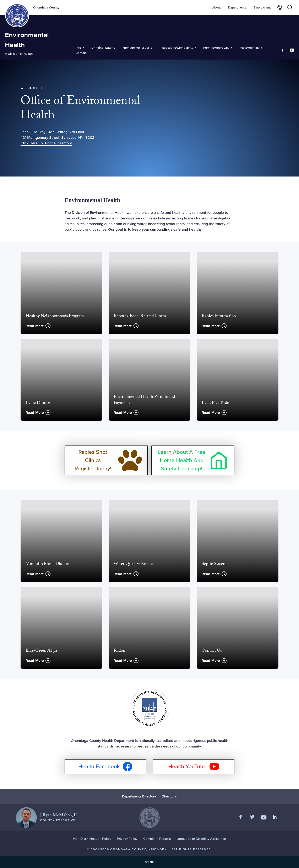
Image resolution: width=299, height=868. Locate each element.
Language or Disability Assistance (201, 839)
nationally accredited (155, 741)
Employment (262, 7)
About (216, 7)
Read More (35, 326)
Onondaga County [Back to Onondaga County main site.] (46, 7)
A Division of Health (19, 54)
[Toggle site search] (290, 7)
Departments (237, 7)
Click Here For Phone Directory (46, 143)
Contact (81, 53)
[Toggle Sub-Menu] (80, 48)
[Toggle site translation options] (280, 7)
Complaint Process (157, 839)
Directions (169, 796)
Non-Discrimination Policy (92, 839)
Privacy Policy (127, 839)
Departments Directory (139, 796)
